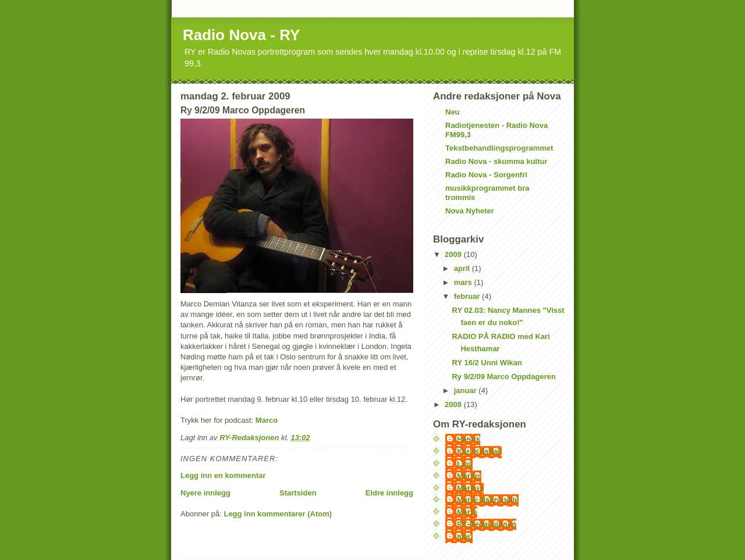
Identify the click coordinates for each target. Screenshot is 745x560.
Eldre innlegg (389, 493)
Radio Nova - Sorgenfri (486, 175)
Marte (467, 512)
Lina (465, 464)
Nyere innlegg (205, 493)
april (463, 268)
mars (464, 282)
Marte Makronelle (488, 500)
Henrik (469, 439)
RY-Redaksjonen (487, 524)
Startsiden (298, 493)
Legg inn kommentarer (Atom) (278, 514)
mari (465, 536)
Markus (470, 488)
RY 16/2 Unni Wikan (487, 363)
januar (466, 390)
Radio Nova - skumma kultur (496, 161)
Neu (453, 112)
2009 (454, 254)
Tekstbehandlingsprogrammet (499, 148)
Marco (267, 420)
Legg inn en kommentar (223, 475)
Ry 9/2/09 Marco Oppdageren (503, 377)
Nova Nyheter (470, 211)
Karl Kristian (479, 452)
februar (468, 296)
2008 (454, 404)
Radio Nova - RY (241, 35)
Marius (469, 476)
